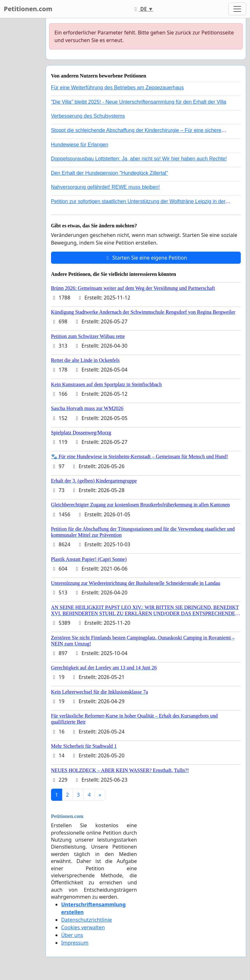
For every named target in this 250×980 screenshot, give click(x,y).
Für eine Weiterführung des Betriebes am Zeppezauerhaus (118, 88)
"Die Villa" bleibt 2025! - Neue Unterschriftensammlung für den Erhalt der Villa (139, 102)
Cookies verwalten (83, 927)
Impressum (75, 943)
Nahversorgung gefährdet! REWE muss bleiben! (106, 187)
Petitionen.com (28, 9)
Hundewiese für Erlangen (80, 145)
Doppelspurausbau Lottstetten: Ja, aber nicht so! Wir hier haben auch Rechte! (139, 159)
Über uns (72, 935)
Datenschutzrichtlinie (87, 920)
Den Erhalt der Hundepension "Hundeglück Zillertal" (110, 173)
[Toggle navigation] (237, 9)
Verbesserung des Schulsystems (88, 116)
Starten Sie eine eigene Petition (146, 258)
